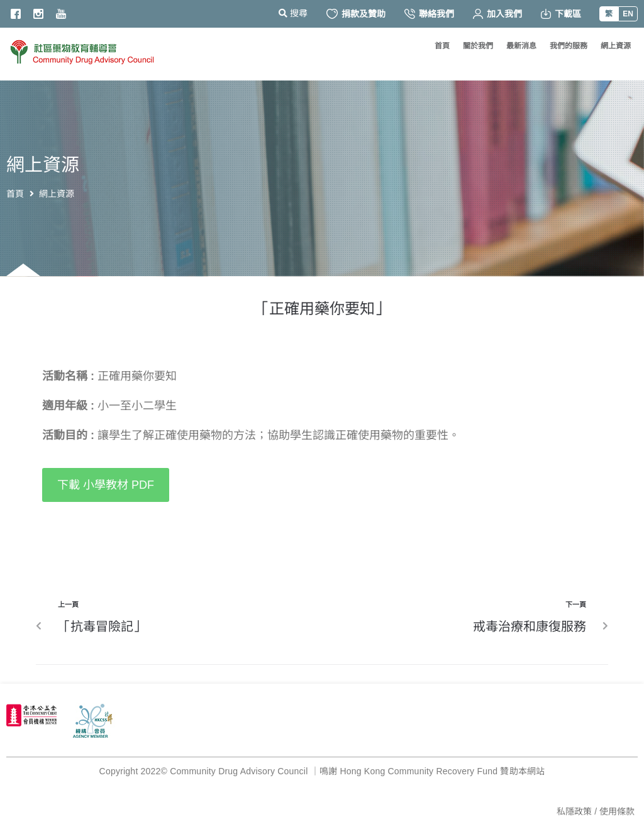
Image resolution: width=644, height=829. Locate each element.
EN (628, 14)
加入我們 (497, 14)
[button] (106, 485)
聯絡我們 (429, 14)
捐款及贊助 (356, 14)
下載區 (561, 14)
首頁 (15, 194)
